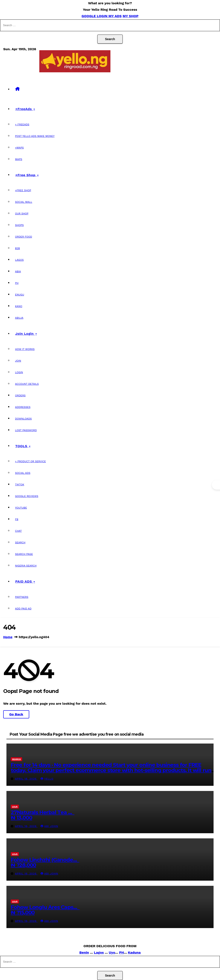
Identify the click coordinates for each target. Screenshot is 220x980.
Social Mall (24, 202)
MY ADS (115, 16)
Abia (18, 271)
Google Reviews (27, 496)
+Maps (19, 148)
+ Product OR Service (30, 461)
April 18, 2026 (26, 779)
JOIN (18, 361)
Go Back (16, 714)
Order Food (24, 237)
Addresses (23, 407)
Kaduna (134, 952)
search (16, 759)
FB (17, 519)
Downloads (23, 419)
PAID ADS (24, 581)
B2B (18, 248)
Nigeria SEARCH (26, 566)
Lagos (19, 260)
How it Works (25, 349)
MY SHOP (131, 16)
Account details (27, 384)
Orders (20, 395)
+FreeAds (24, 109)
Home (8, 637)
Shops (19, 225)
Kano (19, 306)
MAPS (19, 159)
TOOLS (22, 446)
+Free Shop (26, 175)
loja (15, 807)
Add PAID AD (23, 609)
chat (18, 531)
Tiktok (20, 485)
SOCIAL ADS (23, 473)
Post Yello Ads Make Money (35, 136)
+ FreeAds (22, 124)
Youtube (21, 508)
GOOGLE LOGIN (95, 16)
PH (17, 283)
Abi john (49, 826)
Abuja (19, 318)
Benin (84, 952)
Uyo (112, 952)
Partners (22, 597)
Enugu (20, 295)
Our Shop (22, 214)
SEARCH (20, 542)
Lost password (26, 430)
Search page (24, 554)
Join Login (25, 334)
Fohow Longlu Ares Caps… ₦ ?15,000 (45, 910)
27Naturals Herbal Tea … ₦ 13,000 (43, 815)
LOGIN (19, 372)
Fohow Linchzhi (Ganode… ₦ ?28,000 (45, 862)
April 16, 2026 (26, 826)
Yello (47, 779)
